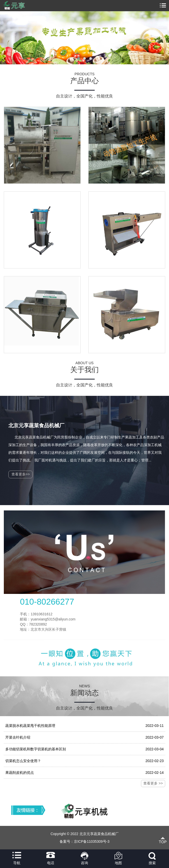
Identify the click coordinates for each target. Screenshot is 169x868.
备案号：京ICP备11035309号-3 (84, 841)
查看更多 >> (153, 783)
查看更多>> (21, 474)
